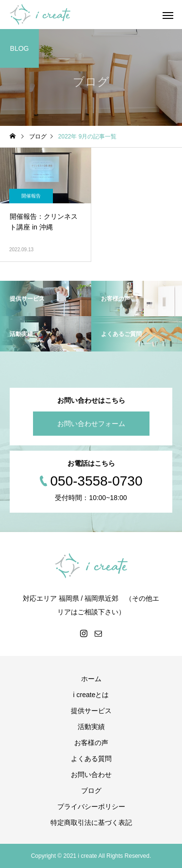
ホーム (91, 679)
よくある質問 (91, 759)
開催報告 (31, 196)
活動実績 (91, 727)
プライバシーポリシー (91, 807)
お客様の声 (91, 743)
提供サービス (91, 711)
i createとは (91, 695)
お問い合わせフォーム (91, 424)
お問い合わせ (91, 775)
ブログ (91, 791)
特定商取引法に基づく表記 (91, 822)
